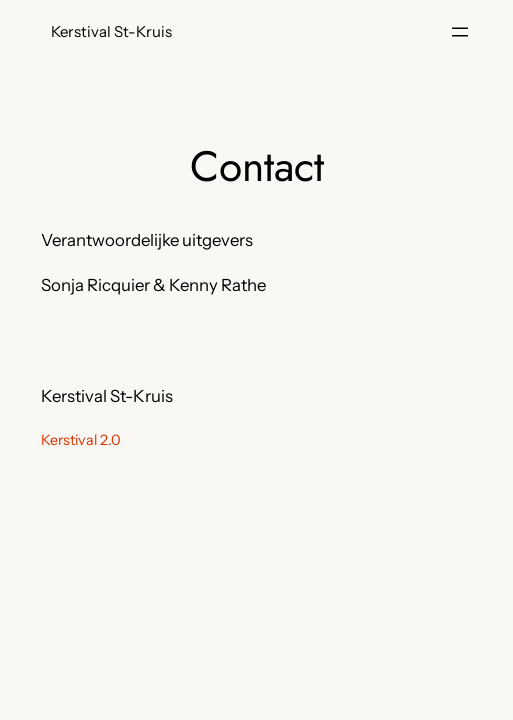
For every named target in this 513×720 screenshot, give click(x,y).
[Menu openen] (460, 32)
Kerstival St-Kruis (111, 31)
